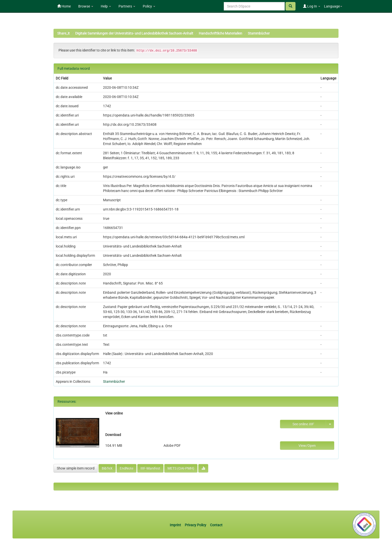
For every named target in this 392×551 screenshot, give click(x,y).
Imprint (176, 525)
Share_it (63, 33)
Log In (312, 6)
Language (333, 6)
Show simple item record (76, 468)
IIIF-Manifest (150, 468)
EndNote (126, 468)
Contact (216, 525)
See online (303, 424)
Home (64, 6)
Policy (149, 6)
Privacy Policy (195, 525)
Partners (127, 6)
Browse (86, 6)
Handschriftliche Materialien (220, 33)
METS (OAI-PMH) (181, 468)
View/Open (307, 445)
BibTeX (107, 468)
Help (106, 6)
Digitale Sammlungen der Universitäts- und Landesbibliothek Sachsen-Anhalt (134, 33)
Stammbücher (259, 33)
